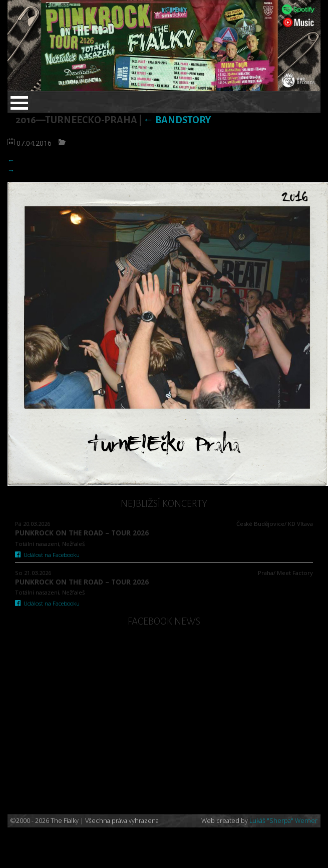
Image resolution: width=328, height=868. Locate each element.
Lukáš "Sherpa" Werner (283, 821)
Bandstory (177, 120)
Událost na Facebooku (47, 555)
